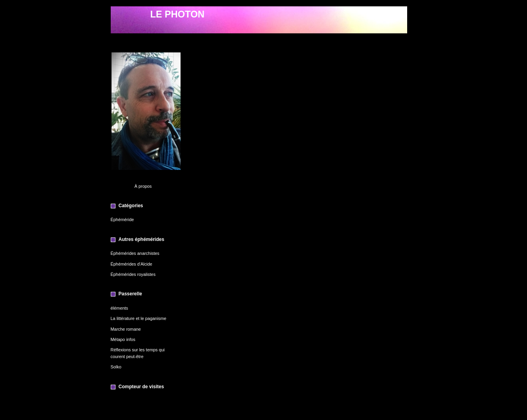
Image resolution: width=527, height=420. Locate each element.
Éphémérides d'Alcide (132, 264)
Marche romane (126, 329)
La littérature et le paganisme (139, 318)
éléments (119, 308)
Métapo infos (123, 339)
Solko (116, 367)
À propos (143, 186)
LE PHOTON (178, 14)
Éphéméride (122, 220)
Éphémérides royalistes (133, 274)
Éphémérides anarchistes (135, 253)
